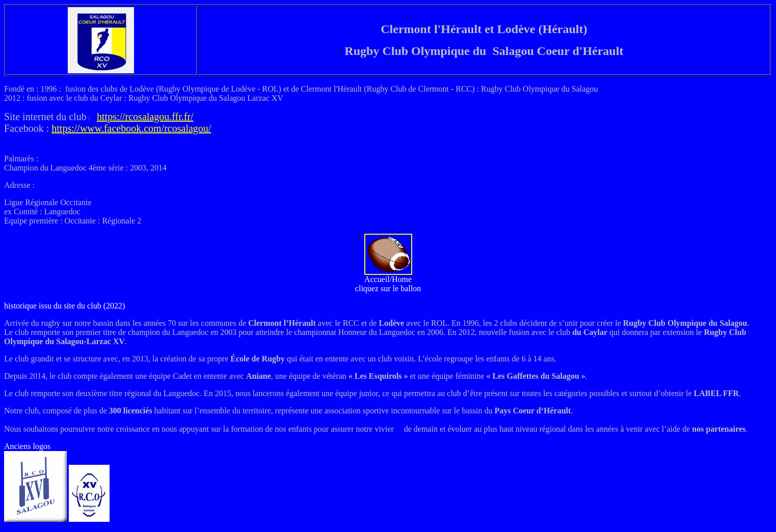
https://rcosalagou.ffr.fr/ (145, 117)
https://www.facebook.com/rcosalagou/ (131, 128)
